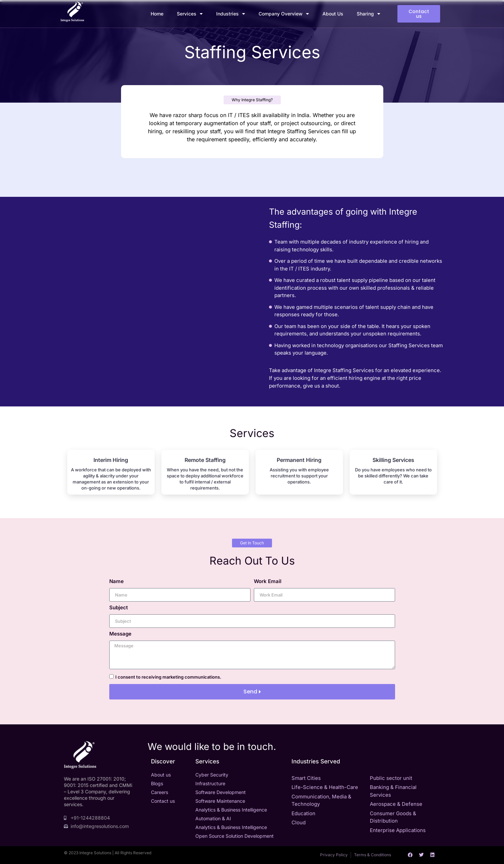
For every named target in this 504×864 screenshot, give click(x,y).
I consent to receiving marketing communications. (168, 677)
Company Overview (284, 14)
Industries (231, 14)
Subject (119, 608)
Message (120, 634)
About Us (333, 14)
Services (190, 14)
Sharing (369, 14)
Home (157, 14)
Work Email (268, 582)
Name (117, 582)
